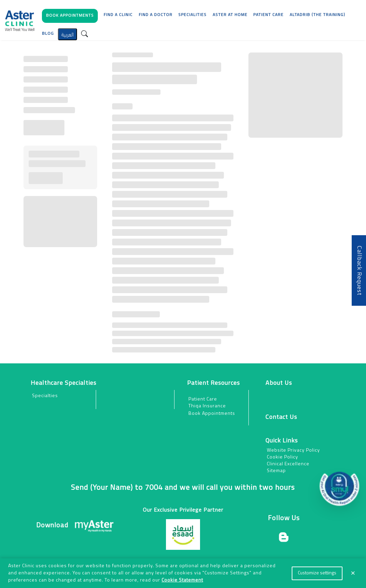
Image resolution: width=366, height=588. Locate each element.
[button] (70, 18)
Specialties (45, 396)
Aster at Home (230, 15)
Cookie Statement (182, 580)
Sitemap (276, 471)
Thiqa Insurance (207, 406)
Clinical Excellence (288, 464)
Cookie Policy (283, 457)
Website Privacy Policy (293, 450)
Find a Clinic (118, 15)
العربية (67, 34)
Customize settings (317, 573)
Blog (48, 34)
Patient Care (203, 399)
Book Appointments (212, 414)
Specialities (192, 15)
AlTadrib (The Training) (317, 15)
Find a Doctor (156, 15)
